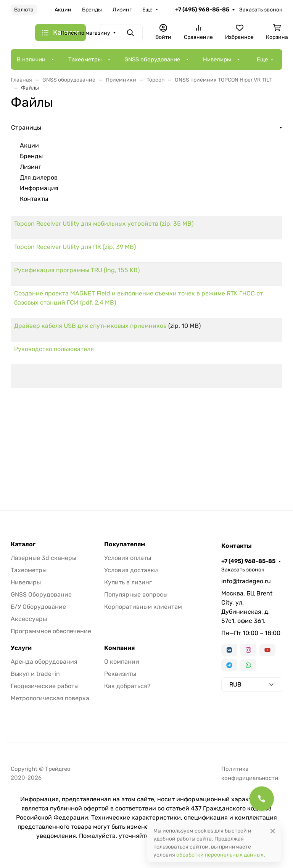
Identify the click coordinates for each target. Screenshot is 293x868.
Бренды (92, 10)
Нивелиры (217, 59)
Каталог (23, 544)
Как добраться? (127, 686)
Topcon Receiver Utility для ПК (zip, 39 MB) (75, 247)
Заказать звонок (261, 10)
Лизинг (122, 10)
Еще (147, 10)
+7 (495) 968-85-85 (202, 10)
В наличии (31, 59)
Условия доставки (131, 570)
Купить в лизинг (128, 582)
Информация (39, 188)
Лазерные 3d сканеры (43, 558)
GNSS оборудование (152, 59)
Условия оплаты (128, 558)
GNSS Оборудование (41, 594)
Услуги (21, 648)
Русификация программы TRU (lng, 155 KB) (77, 270)
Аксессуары (29, 619)
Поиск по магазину (85, 33)
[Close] (273, 831)
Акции (63, 10)
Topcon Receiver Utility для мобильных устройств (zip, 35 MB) (104, 224)
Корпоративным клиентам (143, 607)
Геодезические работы (45, 686)
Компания (119, 648)
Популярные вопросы (136, 594)
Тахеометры (85, 59)
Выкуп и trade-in (35, 674)
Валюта (24, 10)
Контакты (34, 199)
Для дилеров (39, 177)
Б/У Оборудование (38, 607)
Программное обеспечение (51, 631)
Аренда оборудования (44, 662)
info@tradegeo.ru (246, 581)
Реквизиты (120, 674)
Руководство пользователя (54, 349)
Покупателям (125, 544)
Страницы (26, 128)
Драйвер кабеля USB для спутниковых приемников (90, 326)
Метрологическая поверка (50, 698)
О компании (122, 662)
